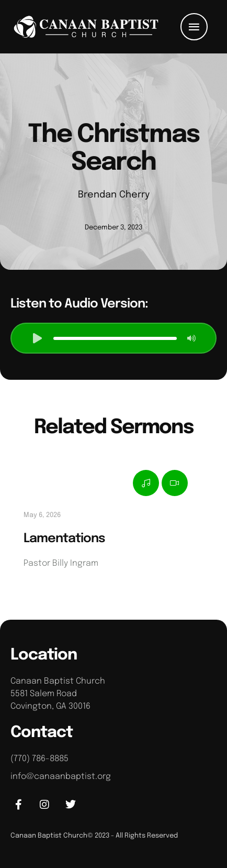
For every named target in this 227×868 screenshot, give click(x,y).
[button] (194, 27)
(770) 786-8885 (39, 759)
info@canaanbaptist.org (61, 777)
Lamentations (64, 539)
